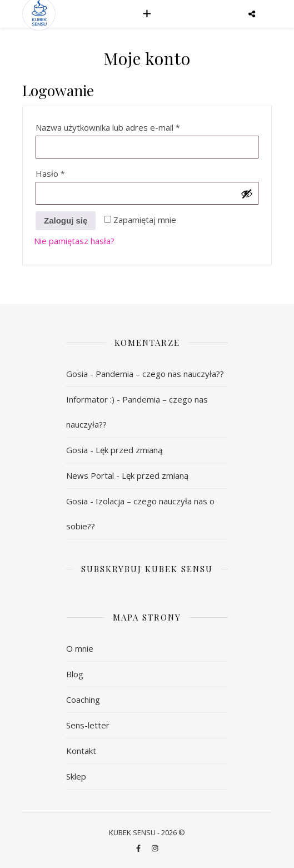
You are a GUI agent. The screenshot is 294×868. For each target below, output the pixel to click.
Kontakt (81, 751)
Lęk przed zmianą (129, 450)
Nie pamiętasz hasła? (74, 241)
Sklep (76, 776)
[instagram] (155, 849)
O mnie (80, 648)
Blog (75, 674)
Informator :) (90, 399)
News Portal (90, 475)
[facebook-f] (139, 849)
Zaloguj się (66, 220)
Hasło (72, 172)
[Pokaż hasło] (247, 194)
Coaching (83, 700)
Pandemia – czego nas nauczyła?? (160, 374)
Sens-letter (88, 725)
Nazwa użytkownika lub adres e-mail (129, 126)
